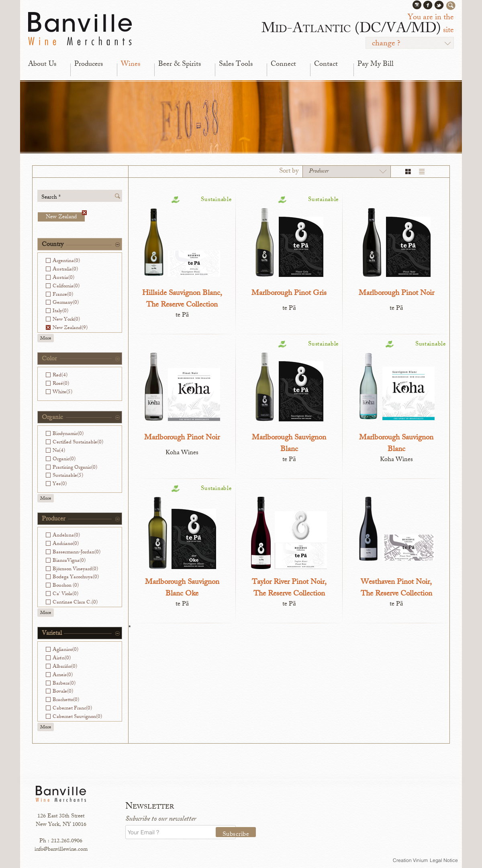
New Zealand (65, 217)
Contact (326, 65)
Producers (89, 65)
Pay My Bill (376, 65)
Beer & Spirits (180, 65)
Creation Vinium (410, 860)
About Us (42, 65)
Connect (283, 65)
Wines (131, 65)
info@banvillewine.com (61, 850)
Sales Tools (236, 65)
